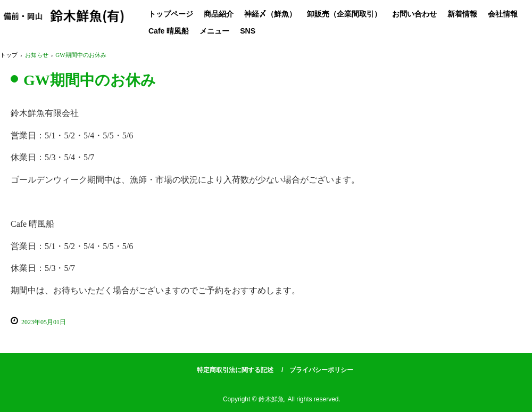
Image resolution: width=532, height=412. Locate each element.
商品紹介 (219, 14)
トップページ (171, 14)
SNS (248, 31)
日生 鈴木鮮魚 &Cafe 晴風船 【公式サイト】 (64, 20)
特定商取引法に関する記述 (235, 370)
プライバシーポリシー (321, 370)
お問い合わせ (414, 14)
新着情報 (462, 14)
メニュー (214, 31)
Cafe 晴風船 (169, 31)
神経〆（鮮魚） (270, 14)
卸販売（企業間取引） (344, 14)
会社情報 (503, 14)
